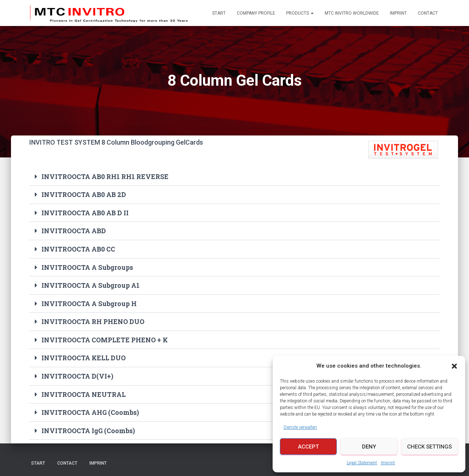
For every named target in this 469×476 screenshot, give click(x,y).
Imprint (388, 463)
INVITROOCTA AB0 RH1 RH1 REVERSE (105, 176)
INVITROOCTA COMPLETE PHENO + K (105, 338)
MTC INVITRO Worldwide (352, 13)
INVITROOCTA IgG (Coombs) (88, 428)
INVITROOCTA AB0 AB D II (85, 212)
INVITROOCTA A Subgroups (87, 266)
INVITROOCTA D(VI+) (77, 374)
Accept (308, 447)
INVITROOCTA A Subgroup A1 (91, 284)
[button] (454, 366)
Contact (428, 13)
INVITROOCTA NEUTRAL (84, 392)
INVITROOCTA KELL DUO (84, 356)
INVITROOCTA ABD (74, 230)
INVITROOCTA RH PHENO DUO (93, 320)
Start (219, 13)
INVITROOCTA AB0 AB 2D (84, 194)
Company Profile (256, 13)
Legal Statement (362, 463)
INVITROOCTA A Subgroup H (89, 302)
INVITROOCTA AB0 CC (78, 248)
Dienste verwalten (300, 427)
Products (300, 13)
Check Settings (429, 447)
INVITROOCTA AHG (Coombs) (90, 410)
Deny (369, 447)
